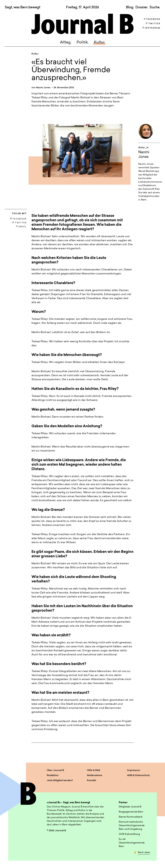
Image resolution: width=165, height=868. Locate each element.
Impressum (134, 772)
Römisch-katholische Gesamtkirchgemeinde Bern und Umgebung (132, 827)
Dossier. (142, 7)
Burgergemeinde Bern (131, 813)
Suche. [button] (155, 7)
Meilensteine (95, 777)
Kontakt (92, 782)
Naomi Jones (43, 89)
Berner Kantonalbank (131, 818)
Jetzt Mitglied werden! (60, 782)
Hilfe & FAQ (93, 772)
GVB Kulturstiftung (129, 836)
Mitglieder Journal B (130, 808)
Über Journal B (55, 772)
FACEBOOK (18, 220)
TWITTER (19, 224)
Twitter (153, 24)
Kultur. (102, 43)
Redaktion (53, 777)
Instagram (151, 28)
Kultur (35, 55)
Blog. (130, 7)
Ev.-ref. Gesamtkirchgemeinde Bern (132, 844)
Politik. (82, 43)
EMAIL (21, 228)
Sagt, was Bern (22, 8)
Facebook (152, 19)
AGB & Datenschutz (138, 777)
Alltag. (63, 43)
